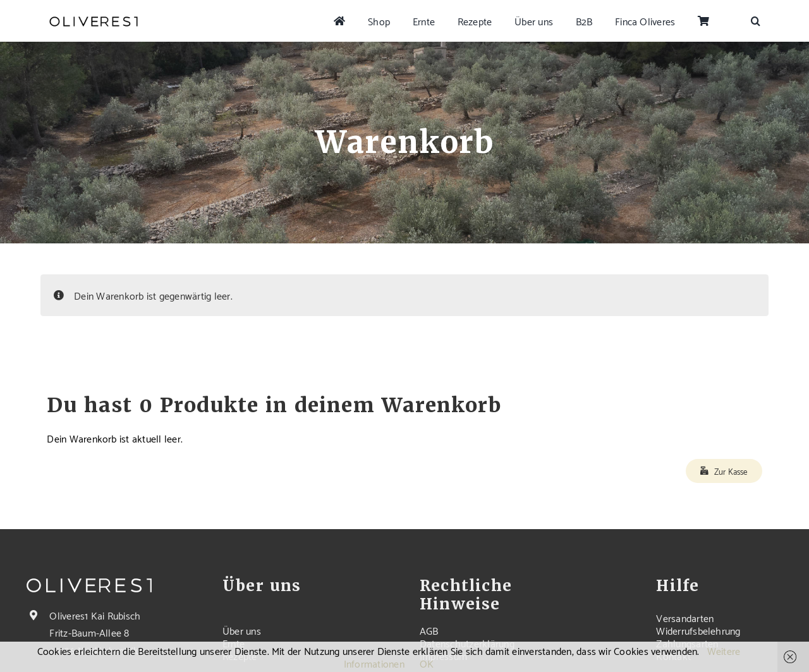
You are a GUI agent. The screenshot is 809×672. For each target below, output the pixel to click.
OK (427, 663)
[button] (756, 21)
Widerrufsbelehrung (698, 630)
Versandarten (685, 617)
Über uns (242, 630)
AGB (429, 630)
